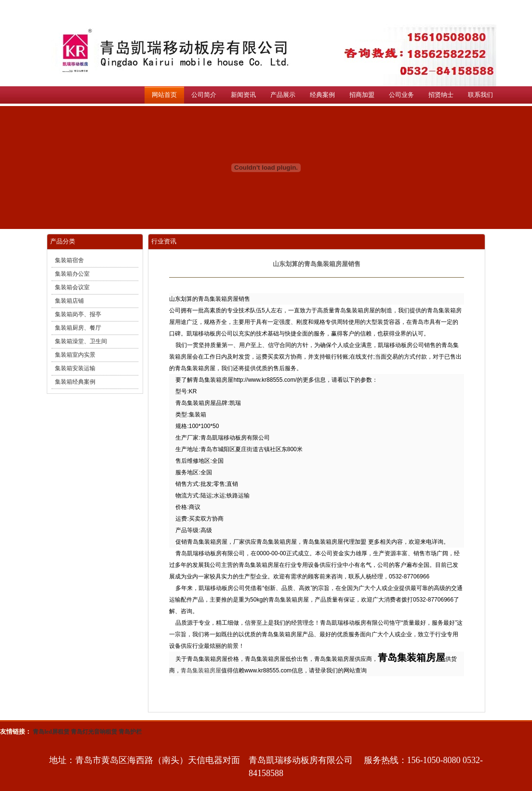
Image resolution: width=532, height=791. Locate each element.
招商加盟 (362, 95)
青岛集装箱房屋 (201, 670)
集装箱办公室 (72, 274)
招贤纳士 (441, 95)
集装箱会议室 (72, 287)
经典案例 (322, 95)
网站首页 (164, 95)
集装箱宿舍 (69, 260)
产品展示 (283, 95)
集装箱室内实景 (75, 355)
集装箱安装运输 (75, 368)
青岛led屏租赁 (51, 732)
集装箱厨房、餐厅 (78, 328)
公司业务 (401, 95)
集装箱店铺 (69, 301)
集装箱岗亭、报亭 (78, 314)
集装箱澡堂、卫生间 (81, 341)
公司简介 (204, 95)
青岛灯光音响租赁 (94, 732)
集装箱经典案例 (75, 382)
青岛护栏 (130, 732)
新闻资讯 (243, 95)
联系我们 (480, 95)
